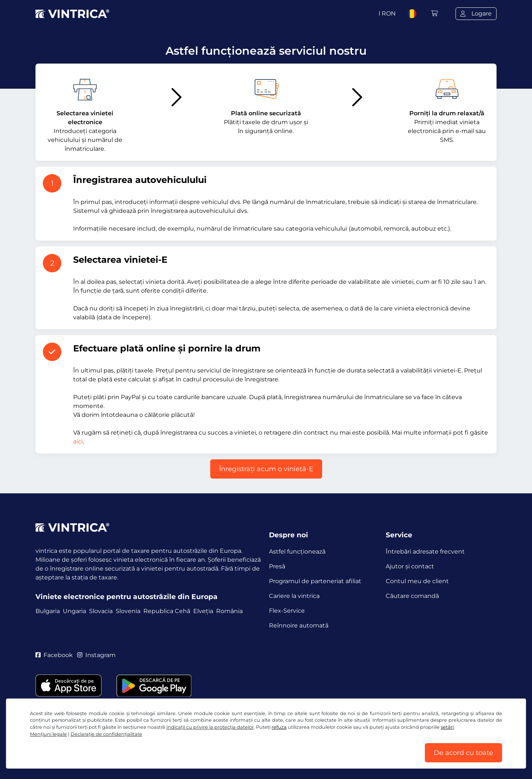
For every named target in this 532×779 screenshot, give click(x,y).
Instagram (96, 655)
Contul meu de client (417, 581)
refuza (279, 727)
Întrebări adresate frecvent (425, 552)
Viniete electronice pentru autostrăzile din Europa (127, 597)
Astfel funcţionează (297, 552)
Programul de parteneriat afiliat (315, 581)
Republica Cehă (167, 611)
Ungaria (74, 611)
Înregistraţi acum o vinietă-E (266, 469)
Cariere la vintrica (294, 596)
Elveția (203, 611)
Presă (277, 566)
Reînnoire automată (299, 625)
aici (78, 441)
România (229, 611)
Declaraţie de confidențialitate (106, 734)
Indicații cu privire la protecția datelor (210, 727)
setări (447, 727)
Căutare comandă (412, 596)
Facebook (54, 655)
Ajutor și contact (410, 566)
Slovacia (101, 611)
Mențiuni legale (48, 734)
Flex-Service (287, 611)
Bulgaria (48, 611)
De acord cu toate (463, 753)
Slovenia (128, 611)
